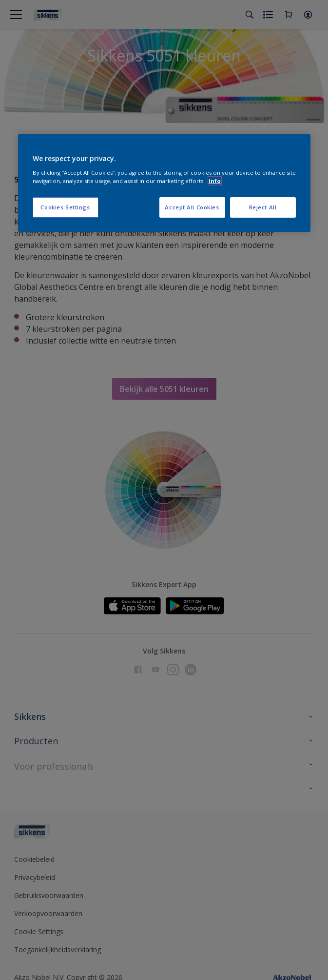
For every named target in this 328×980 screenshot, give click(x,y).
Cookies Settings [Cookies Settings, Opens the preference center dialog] (65, 207)
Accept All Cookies (192, 207)
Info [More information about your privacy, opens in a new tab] (215, 181)
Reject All (263, 207)
